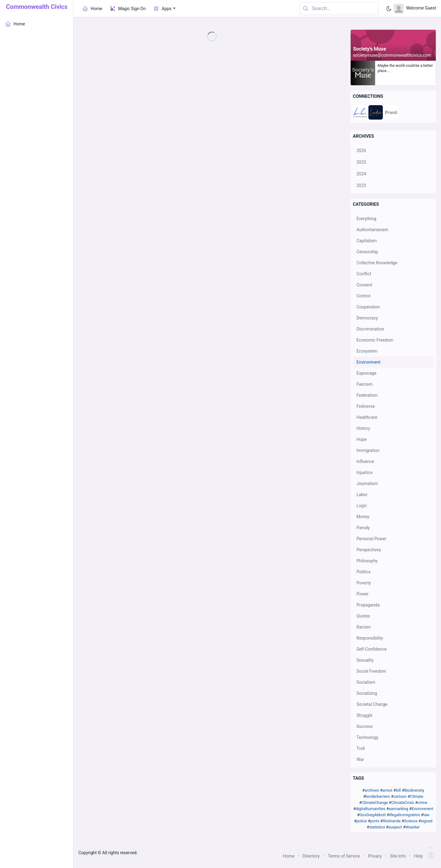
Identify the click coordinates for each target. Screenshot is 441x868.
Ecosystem (367, 351)
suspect (395, 827)
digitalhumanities (370, 809)
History (363, 428)
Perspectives (369, 550)
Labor (362, 495)
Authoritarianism (372, 230)
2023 (361, 185)
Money (363, 517)
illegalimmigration (405, 815)
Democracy (367, 318)
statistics (377, 827)
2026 (361, 151)
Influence (365, 461)
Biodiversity (414, 790)
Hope (362, 439)
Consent (364, 285)
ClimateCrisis (403, 803)
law (426, 815)
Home (289, 856)
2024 (361, 174)
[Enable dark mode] (389, 9)
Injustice (365, 472)
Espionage (366, 373)
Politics (364, 572)
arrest (388, 790)
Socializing (367, 693)
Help (418, 856)
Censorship (367, 252)
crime (422, 803)
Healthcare (367, 417)
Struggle (364, 715)
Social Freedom (371, 671)
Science (411, 821)
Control (363, 296)
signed (426, 821)
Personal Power (371, 539)
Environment (368, 362)
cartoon (400, 796)
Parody (363, 528)
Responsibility (370, 638)
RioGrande (392, 821)
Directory (311, 856)
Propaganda (368, 605)
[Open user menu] (415, 9)
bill (398, 790)
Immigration (368, 450)
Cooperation (368, 307)
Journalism (367, 484)
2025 (361, 162)
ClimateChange (375, 803)
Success (365, 726)
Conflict (364, 274)
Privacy (375, 856)
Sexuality (365, 660)
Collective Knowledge (377, 263)
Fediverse (366, 406)
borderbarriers (378, 796)
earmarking (398, 809)
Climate (417, 796)
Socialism (366, 682)
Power (362, 594)
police (362, 821)
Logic (362, 506)
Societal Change (372, 704)
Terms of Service (344, 856)
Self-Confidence (371, 649)
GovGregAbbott (373, 815)
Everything (366, 219)
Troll (361, 748)
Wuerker (413, 827)
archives (372, 790)
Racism (364, 627)
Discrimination (370, 329)
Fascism (365, 384)
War (360, 759)
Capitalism (367, 241)
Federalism (367, 395)
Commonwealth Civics (37, 7)
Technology (367, 737)
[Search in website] (339, 9)
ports (375, 821)
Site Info (398, 856)
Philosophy (367, 561)
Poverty (364, 583)
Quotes (363, 616)
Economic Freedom (375, 340)
